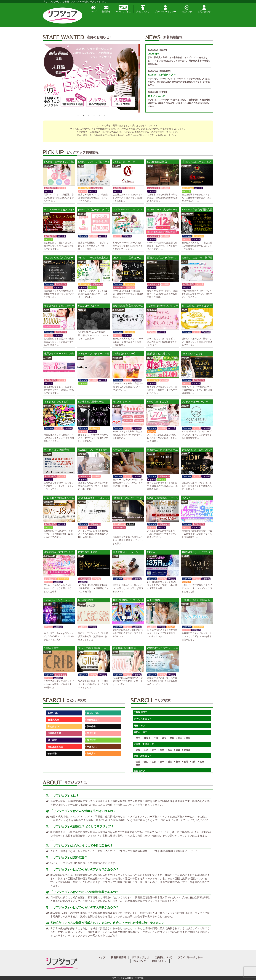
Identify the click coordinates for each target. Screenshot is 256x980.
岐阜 (161, 762)
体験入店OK (53, 767)
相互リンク (187, 9)
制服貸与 (90, 754)
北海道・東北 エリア (144, 744)
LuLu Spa (153, 54)
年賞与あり (91, 747)
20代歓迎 (91, 733)
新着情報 (106, 9)
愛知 (169, 762)
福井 (193, 762)
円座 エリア (139, 726)
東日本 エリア (141, 732)
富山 (146, 762)
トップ (93, 9)
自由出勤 (52, 754)
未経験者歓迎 (54, 733)
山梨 (153, 762)
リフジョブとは (123, 9)
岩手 (153, 750)
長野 (201, 762)
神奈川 (147, 738)
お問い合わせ (204, 9)
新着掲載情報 (118, 957)
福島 (161, 750)
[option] (91, 78)
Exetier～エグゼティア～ (162, 75)
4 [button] (94, 115)
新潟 (177, 762)
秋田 (169, 750)
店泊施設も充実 (55, 747)
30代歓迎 (52, 740)
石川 (185, 762)
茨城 (171, 738)
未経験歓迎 (91, 760)
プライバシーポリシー (165, 9)
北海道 (186, 750)
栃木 (179, 738)
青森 (177, 750)
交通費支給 (53, 720)
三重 (138, 762)
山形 (146, 750)
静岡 (138, 765)
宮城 (138, 750)
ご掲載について (163, 957)
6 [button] (105, 115)
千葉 (155, 738)
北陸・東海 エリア (143, 756)
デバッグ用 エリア (143, 719)
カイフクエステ (156, 96)
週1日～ (90, 767)
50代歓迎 (52, 760)
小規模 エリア (141, 712)
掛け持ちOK (53, 726)
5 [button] (99, 115)
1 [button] (78, 115)
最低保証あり (93, 720)
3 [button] (89, 115)
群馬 (187, 738)
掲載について (143, 9)
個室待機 (90, 726)
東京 (138, 738)
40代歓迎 (91, 740)
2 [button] (83, 115)
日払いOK (52, 713)
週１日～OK (92, 713)
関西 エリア (139, 771)
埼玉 (163, 738)
